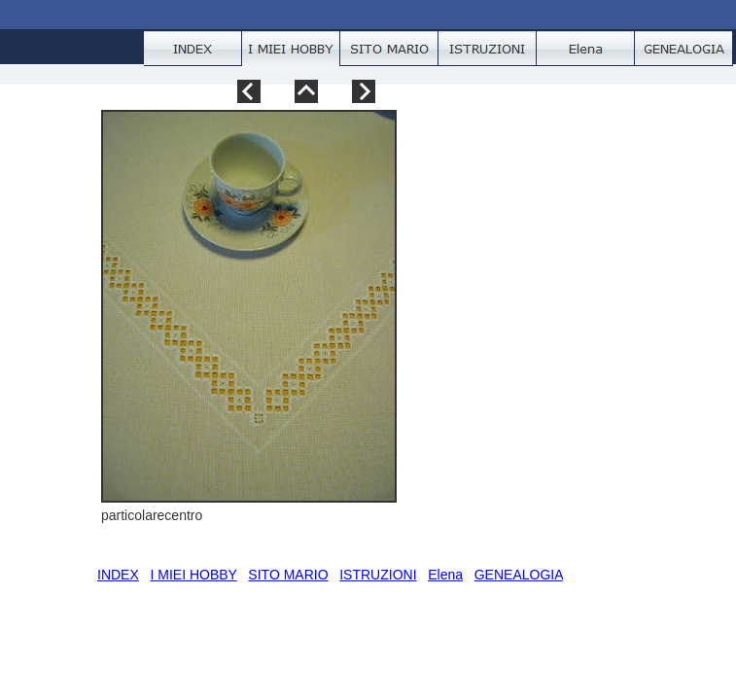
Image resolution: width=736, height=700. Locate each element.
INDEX (118, 575)
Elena (445, 575)
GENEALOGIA (519, 575)
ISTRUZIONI (378, 575)
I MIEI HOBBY (193, 575)
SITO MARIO (288, 575)
